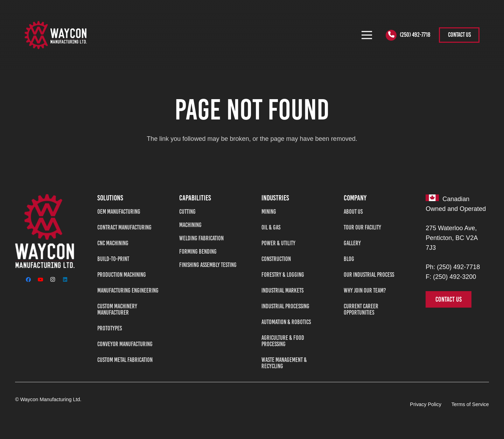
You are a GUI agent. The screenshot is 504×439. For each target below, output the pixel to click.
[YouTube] (40, 279)
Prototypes (110, 328)
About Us (353, 212)
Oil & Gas (271, 227)
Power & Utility (278, 243)
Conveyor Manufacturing (125, 344)
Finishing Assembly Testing (208, 265)
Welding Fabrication (201, 238)
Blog (349, 259)
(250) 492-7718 (458, 267)
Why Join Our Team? (365, 290)
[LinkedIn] (65, 279)
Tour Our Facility (362, 227)
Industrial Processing (285, 306)
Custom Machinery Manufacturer (117, 309)
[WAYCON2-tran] (56, 35)
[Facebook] (28, 279)
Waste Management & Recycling (284, 363)
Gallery (352, 243)
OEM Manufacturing (119, 212)
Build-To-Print (113, 259)
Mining (269, 212)
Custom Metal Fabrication (125, 360)
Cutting (187, 212)
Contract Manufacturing (124, 227)
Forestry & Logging (283, 275)
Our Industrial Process (369, 275)
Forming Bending (198, 252)
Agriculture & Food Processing (283, 341)
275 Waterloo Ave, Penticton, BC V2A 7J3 (451, 238)
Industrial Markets (282, 290)
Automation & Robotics (286, 322)
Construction (276, 259)
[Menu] (367, 35)
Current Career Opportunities (361, 309)
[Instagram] (53, 279)
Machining (190, 225)
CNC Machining (113, 243)
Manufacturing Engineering (128, 290)
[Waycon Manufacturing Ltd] (45, 231)
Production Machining (122, 275)
